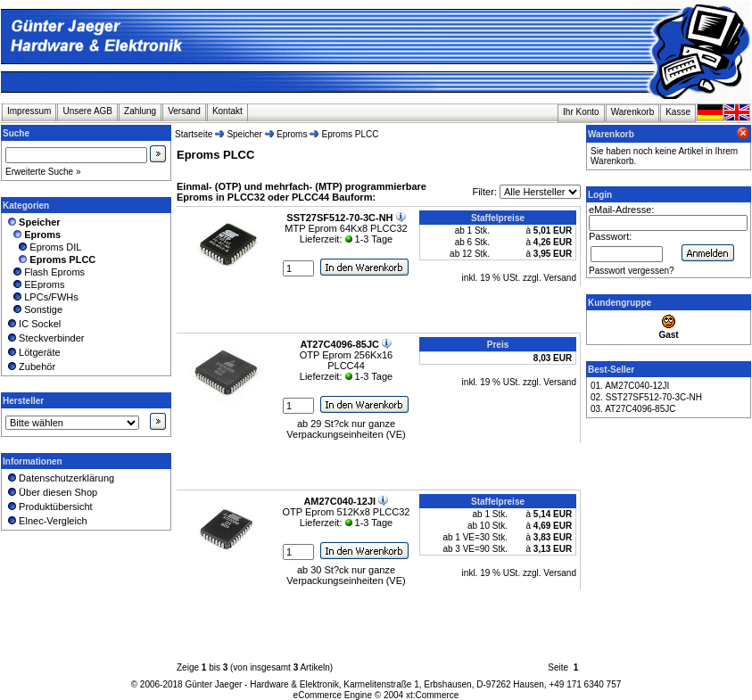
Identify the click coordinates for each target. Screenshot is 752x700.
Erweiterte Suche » (43, 172)
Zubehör (30, 366)
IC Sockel (33, 324)
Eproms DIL (43, 247)
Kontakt (227, 111)
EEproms (35, 284)
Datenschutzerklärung (60, 478)
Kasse (678, 112)
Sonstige (34, 309)
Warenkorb (633, 112)
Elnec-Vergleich (46, 521)
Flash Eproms (45, 272)
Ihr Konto (581, 112)
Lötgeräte (33, 352)
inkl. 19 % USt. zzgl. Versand (519, 278)
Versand (184, 111)
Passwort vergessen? (632, 271)
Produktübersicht (49, 506)
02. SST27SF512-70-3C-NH (646, 397)
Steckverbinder (45, 338)
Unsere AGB (87, 111)
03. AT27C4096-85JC (633, 409)
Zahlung (140, 111)
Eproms (292, 134)
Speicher (244, 134)
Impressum (29, 111)
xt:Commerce (432, 695)
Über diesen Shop (51, 492)
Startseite (194, 134)
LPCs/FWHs (42, 297)
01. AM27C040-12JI (630, 386)
